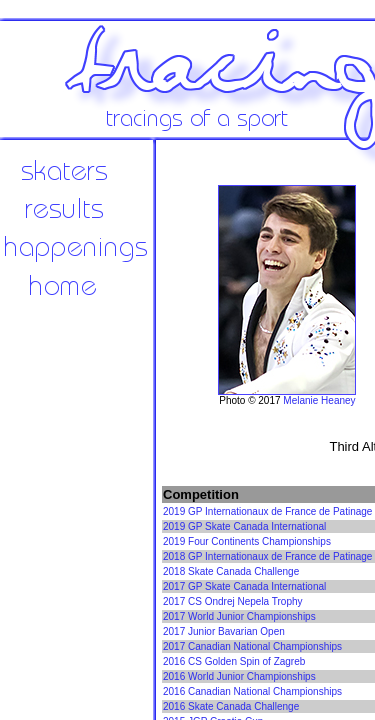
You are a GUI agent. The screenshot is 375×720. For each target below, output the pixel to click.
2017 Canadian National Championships (252, 646)
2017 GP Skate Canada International (244, 586)
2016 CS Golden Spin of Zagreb (234, 661)
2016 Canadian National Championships (252, 691)
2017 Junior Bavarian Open (224, 631)
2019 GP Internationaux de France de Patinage (267, 511)
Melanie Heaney (319, 400)
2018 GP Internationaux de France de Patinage (267, 556)
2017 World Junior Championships (239, 616)
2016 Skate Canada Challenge (231, 706)
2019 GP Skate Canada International (244, 526)
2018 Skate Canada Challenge (231, 571)
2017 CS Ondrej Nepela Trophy (233, 601)
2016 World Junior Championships (239, 676)
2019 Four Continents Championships (247, 541)
